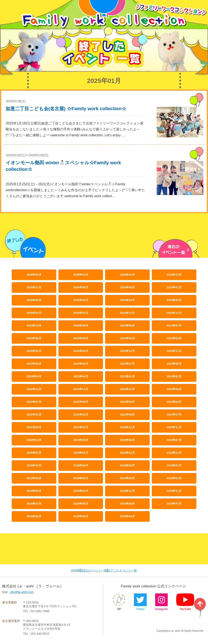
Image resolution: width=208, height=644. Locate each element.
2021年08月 (127, 415)
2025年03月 (174, 300)
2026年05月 (34, 275)
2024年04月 (127, 338)
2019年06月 (34, 478)
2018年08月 (127, 504)
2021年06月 (34, 427)
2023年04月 (81, 376)
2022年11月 (81, 389)
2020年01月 (81, 453)
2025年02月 (34, 313)
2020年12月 (127, 427)
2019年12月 (127, 453)
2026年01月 (127, 275)
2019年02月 (34, 491)
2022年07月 (34, 402)
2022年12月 (34, 389)
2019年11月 (174, 453)
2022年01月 (81, 415)
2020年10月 (34, 440)
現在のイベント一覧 (93, 570)
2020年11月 (174, 427)
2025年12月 (174, 275)
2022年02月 (34, 415)
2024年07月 (174, 325)
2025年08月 (127, 287)
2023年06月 (174, 364)
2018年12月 (127, 491)
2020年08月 (127, 440)
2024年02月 (34, 351)
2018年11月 (174, 491)
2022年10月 (127, 389)
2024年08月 (127, 325)
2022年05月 (127, 402)
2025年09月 (81, 287)
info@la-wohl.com (22, 592)
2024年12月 (127, 313)
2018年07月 (174, 504)
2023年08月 (81, 364)
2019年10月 (34, 465)
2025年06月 (34, 300)
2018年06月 (34, 516)
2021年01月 (81, 427)
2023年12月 (127, 351)
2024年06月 (34, 338)
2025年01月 (81, 313)
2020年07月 (174, 440)
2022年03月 (174, 402)
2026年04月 (81, 275)
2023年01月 (174, 376)
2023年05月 (34, 376)
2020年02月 (34, 453)
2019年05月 (81, 478)
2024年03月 (174, 338)
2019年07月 (174, 465)
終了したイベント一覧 (128, 570)
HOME (69, 570)
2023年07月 (127, 364)
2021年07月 (174, 415)
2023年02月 (127, 376)
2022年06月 (81, 402)
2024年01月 (81, 351)
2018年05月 (81, 516)
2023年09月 (34, 364)
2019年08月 (127, 465)
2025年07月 (174, 287)
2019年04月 (127, 478)
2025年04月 (127, 300)
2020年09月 (81, 440)
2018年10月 (34, 504)
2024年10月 (34, 325)
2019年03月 (174, 478)
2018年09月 (81, 504)
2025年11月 (34, 287)
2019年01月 (81, 491)
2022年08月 (174, 389)
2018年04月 (127, 516)
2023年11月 (174, 351)
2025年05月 (81, 300)
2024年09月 (81, 325)
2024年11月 (174, 313)
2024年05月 (81, 338)
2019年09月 (81, 465)
